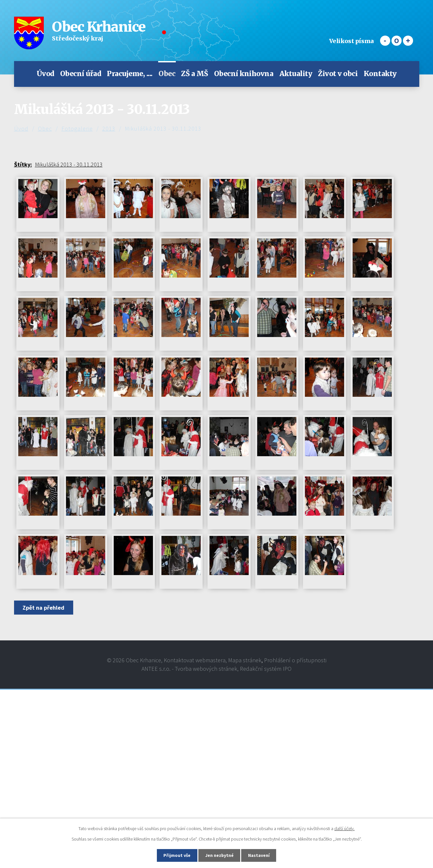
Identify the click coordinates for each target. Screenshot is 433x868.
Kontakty (380, 74)
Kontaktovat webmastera (195, 660)
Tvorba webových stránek (206, 669)
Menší (385, 41)
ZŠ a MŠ (195, 74)
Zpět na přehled (44, 608)
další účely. (344, 828)
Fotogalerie (77, 129)
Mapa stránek (245, 660)
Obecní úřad (81, 74)
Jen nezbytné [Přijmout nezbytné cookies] (219, 855)
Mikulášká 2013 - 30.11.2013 (69, 164)
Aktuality (296, 74)
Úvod (45, 74)
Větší (408, 41)
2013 (109, 129)
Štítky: (23, 164)
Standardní (397, 41)
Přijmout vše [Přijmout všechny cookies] (177, 855)
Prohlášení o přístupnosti (295, 660)
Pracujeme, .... (130, 74)
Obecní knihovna (244, 74)
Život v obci (338, 74)
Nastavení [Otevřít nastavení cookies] (259, 855)
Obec (167, 74)
